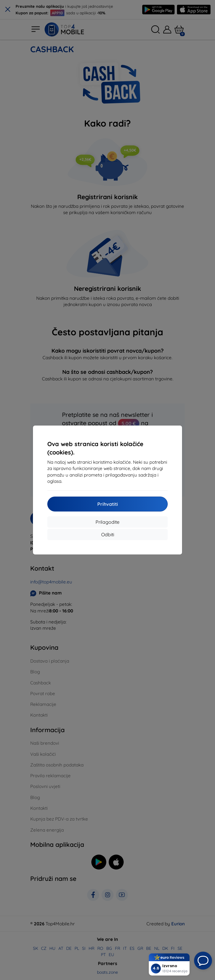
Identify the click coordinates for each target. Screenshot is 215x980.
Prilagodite (107, 522)
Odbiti (108, 534)
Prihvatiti (108, 504)
